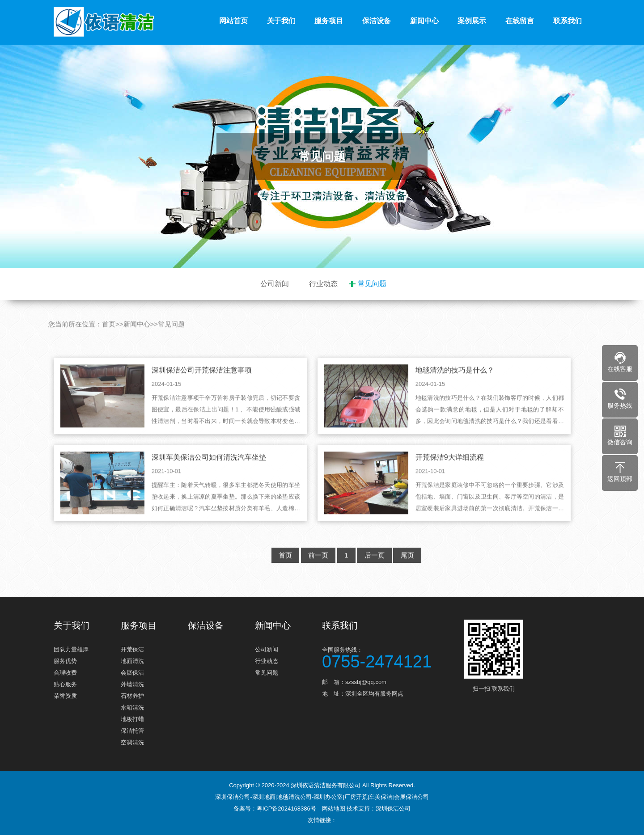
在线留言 (520, 21)
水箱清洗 (132, 708)
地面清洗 (132, 662)
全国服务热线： (389, 657)
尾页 (409, 568)
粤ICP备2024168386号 (286, 809)
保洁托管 (132, 732)
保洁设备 (377, 21)
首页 (109, 336)
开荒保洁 (132, 650)
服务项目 (329, 21)
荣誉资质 (65, 697)
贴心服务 (65, 685)
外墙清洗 (132, 685)
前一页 (317, 568)
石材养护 (132, 697)
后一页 (375, 568)
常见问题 (372, 284)
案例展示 (472, 21)
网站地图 (334, 809)
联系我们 (568, 21)
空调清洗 (132, 743)
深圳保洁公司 (393, 809)
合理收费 (65, 673)
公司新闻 (275, 284)
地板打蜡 (132, 720)
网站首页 (233, 21)
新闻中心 (424, 21)
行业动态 (323, 284)
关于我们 (281, 21)
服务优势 (65, 662)
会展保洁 (132, 673)
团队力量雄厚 (71, 650)
